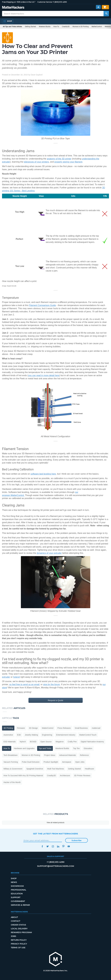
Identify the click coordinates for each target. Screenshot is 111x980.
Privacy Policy (19, 944)
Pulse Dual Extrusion (31, 762)
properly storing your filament (68, 162)
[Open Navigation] (8, 21)
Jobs (13, 936)
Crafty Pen (72, 742)
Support (16, 897)
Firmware (21, 728)
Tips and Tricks (45, 748)
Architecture (65, 776)
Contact (16, 921)
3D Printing (8, 728)
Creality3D (66, 27)
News (14, 882)
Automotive (8, 735)
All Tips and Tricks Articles (12, 27)
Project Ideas (50, 755)
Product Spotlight (51, 762)
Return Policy (19, 940)
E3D (19, 735)
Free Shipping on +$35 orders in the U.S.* (19, 2)
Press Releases (64, 728)
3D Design (33, 728)
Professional (18, 890)
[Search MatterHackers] (106, 14)
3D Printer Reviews (82, 776)
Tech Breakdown (11, 755)
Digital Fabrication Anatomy (92, 742)
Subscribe (77, 840)
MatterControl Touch (88, 735)
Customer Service (45, 2)
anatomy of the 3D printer (59, 159)
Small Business (81, 728)
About (14, 917)
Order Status (18, 925)
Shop (14, 878)
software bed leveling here (43, 474)
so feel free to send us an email (24, 684)
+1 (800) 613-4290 (60, 2)
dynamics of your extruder (49, 553)
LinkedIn (58, 846)
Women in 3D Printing (81, 27)
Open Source (46, 742)
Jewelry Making (31, 735)
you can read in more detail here (44, 375)
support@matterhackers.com (56, 866)
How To (56, 27)
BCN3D (33, 742)
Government (18, 901)
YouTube (69, 846)
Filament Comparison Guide (42, 305)
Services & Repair (20, 905)
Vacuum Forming (11, 762)
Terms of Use (18, 948)
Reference (84, 755)
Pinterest (63, 846)
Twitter (48, 846)
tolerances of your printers (36, 162)
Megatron (60, 742)
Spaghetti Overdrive (35, 769)
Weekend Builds (45, 27)
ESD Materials (10, 742)
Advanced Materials (68, 755)
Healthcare (89, 769)
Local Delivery (19, 929)
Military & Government (13, 769)
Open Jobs (80, 762)
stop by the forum (52, 684)
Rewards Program (21, 932)
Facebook (42, 846)
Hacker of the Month (12, 782)
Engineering (47, 735)
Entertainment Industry (66, 735)
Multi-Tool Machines (56, 769)
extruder (6, 677)
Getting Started (30, 27)
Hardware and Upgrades (24, 748)
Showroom (17, 886)
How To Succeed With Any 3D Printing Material (23, 776)
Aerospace (67, 762)
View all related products (55, 823)
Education (88, 748)
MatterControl (97, 27)
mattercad (96, 728)
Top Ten (77, 748)
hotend (16, 677)
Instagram (53, 846)
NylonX (23, 742)
